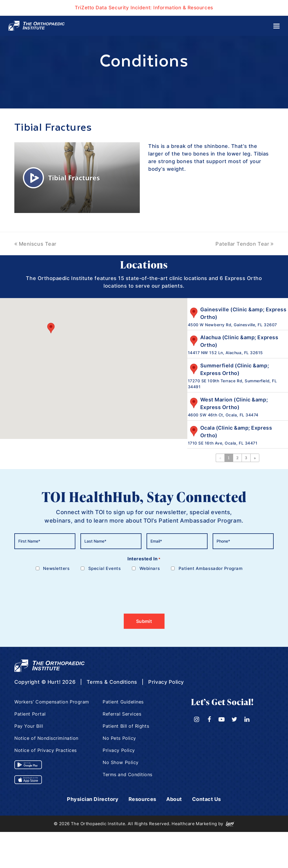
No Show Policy (121, 762)
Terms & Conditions (112, 682)
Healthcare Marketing (194, 824)
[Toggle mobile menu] (276, 26)
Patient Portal (30, 714)
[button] (51, 328)
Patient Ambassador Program (211, 568)
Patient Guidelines (123, 702)
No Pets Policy (119, 738)
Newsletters (56, 568)
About (174, 799)
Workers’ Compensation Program (52, 702)
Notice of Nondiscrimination (46, 738)
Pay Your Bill (29, 726)
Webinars (150, 568)
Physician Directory (93, 799)
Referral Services (122, 714)
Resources (142, 799)
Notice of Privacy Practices (46, 750)
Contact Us (207, 799)
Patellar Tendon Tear (244, 244)
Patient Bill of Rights (126, 726)
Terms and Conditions (128, 774)
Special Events (105, 568)
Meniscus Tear (35, 244)
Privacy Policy (166, 682)
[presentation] (57, 589)
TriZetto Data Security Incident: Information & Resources (144, 8)
